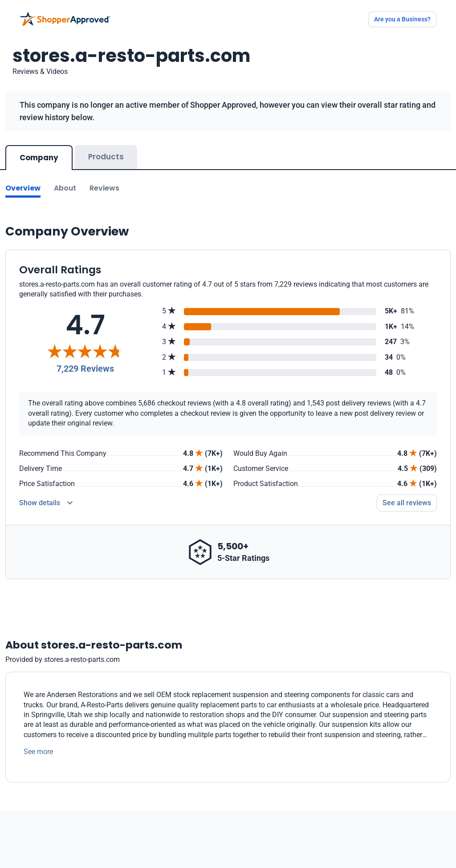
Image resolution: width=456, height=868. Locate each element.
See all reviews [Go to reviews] (407, 503)
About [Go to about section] (65, 188)
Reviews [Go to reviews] (104, 188)
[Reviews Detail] (46, 503)
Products (106, 157)
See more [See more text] (38, 752)
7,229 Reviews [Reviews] (85, 369)
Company (39, 158)
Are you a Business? (402, 19)
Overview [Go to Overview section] (23, 188)
